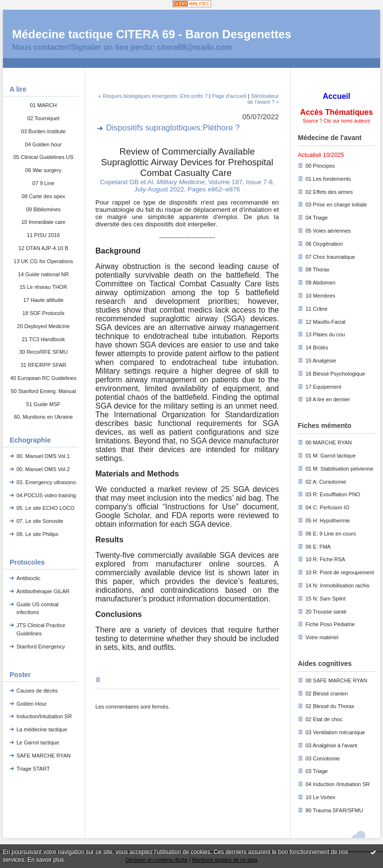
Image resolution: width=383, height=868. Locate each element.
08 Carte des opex (44, 196)
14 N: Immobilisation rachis (337, 585)
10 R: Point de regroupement (340, 572)
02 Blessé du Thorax (330, 706)
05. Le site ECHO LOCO (46, 508)
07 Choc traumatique (330, 257)
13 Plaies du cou (325, 334)
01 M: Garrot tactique (330, 456)
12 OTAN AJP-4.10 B (43, 248)
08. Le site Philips (37, 534)
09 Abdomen (321, 283)
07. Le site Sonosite (40, 521)
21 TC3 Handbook (43, 339)
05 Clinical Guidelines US (43, 157)
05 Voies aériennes (328, 231)
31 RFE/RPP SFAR (43, 365)
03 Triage (317, 771)
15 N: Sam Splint (326, 599)
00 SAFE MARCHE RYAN (336, 680)
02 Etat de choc (324, 719)
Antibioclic (29, 578)
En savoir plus (46, 860)
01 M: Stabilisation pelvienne (339, 469)
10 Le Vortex (321, 797)
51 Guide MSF (43, 404)
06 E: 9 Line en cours (331, 534)
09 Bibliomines (44, 209)
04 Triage (317, 218)
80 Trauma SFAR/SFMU (334, 810)
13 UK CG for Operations (43, 261)
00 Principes (320, 166)
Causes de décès (37, 691)
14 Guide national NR (43, 274)
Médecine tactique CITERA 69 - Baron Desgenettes (152, 34)
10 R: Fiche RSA (325, 559)
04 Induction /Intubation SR (338, 784)
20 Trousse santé (326, 612)
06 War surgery (43, 170)
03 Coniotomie (323, 758)
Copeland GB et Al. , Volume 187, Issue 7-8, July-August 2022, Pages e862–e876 (187, 186)
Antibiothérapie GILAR (43, 591)
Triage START (33, 769)
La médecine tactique (42, 729)
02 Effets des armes (329, 192)
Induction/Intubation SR (44, 716)
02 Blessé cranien (327, 694)
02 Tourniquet (43, 118)
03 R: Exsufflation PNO (333, 494)
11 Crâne (316, 309)
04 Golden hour (44, 144)
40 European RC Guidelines (43, 378)
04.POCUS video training (46, 495)
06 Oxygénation (324, 244)
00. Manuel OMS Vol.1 (43, 456)
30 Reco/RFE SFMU (43, 352)
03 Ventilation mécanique (335, 732)
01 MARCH (44, 105)
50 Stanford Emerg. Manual (43, 391)
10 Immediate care (43, 222)
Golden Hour (31, 704)
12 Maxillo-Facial (326, 322)
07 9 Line (43, 183)
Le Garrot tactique (38, 742)
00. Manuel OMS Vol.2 (43, 469)
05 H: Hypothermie (328, 521)
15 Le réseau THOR (43, 287)
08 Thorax (317, 269)
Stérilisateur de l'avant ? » (263, 99)
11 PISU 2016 (43, 235)
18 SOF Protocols (43, 313)
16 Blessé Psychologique (335, 374)
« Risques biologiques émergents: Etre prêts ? (153, 96)
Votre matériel (322, 637)
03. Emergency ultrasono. (47, 482)
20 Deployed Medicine (43, 326)
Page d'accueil (229, 96)
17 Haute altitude (43, 300)
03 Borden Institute (43, 131)
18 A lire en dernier (328, 399)
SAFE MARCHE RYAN (44, 756)
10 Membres (320, 296)
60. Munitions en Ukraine (44, 417)
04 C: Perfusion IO (328, 507)
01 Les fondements (328, 179)
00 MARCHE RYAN (329, 442)
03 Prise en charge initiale (336, 205)
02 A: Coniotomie (326, 482)
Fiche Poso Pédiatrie (330, 624)
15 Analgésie (321, 361)
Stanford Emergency (41, 647)
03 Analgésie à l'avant (331, 745)
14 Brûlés (317, 347)
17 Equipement (323, 387)
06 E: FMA (318, 547)
